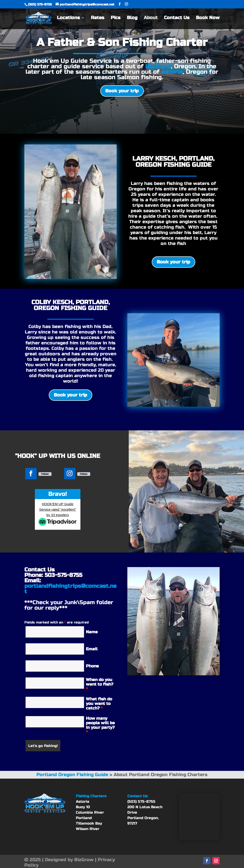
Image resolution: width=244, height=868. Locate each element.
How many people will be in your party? (100, 725)
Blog (132, 19)
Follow (45, 474)
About (151, 19)
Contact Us (177, 19)
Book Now (208, 19)
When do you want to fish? (100, 684)
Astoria (172, 72)
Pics (116, 19)
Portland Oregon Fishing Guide (72, 775)
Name (92, 632)
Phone (92, 666)
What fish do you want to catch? (99, 704)
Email (92, 649)
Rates (98, 19)
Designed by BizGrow (69, 860)
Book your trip (122, 91)
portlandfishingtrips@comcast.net (70, 589)
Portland (158, 66)
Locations (68, 19)
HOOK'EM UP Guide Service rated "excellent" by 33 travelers (58, 509)
